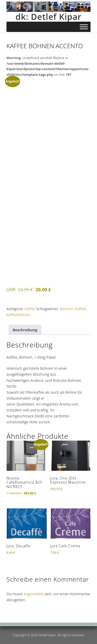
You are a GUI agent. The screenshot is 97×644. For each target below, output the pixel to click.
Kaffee (30, 309)
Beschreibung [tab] (25, 330)
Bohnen (67, 309)
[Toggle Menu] (84, 27)
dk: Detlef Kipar (48, 17)
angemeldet (34, 594)
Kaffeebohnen (18, 315)
